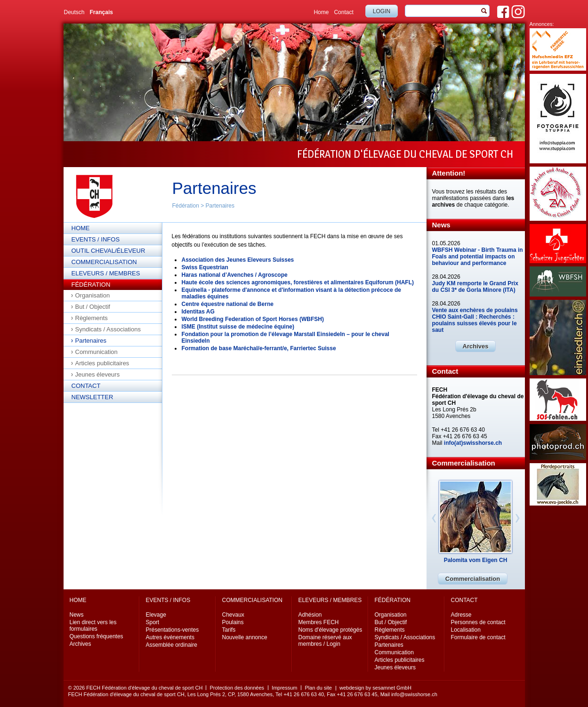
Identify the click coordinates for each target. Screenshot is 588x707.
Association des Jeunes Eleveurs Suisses (238, 260)
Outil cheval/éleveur (109, 251)
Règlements (92, 318)
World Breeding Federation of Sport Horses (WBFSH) (253, 319)
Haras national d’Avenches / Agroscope (235, 275)
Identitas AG (198, 312)
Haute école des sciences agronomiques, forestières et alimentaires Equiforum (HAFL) (298, 282)
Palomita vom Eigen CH (476, 560)
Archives (476, 346)
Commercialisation (104, 262)
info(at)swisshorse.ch (473, 443)
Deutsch (74, 12)
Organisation (93, 295)
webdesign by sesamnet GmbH (375, 688)
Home (321, 12)
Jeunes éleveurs (98, 374)
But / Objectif (93, 307)
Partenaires (220, 206)
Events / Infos (96, 239)
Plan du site (318, 688)
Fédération (186, 206)
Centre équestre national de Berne (228, 304)
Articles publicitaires (102, 363)
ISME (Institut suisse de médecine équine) (238, 327)
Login (382, 11)
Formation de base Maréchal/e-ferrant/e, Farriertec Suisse (259, 348)
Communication (97, 352)
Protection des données (237, 688)
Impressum (284, 688)
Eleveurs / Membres (106, 273)
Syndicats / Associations (108, 329)
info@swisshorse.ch (414, 694)
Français (101, 12)
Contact (343, 12)
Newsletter (93, 397)
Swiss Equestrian (205, 267)
